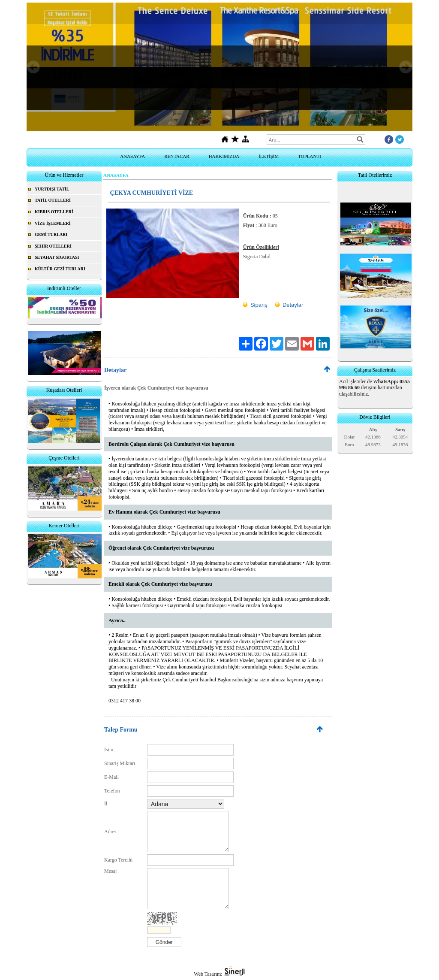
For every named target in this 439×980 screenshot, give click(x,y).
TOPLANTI (310, 156)
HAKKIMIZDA (224, 156)
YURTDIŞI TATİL (52, 189)
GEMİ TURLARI (51, 234)
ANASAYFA (132, 156)
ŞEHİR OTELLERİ (53, 246)
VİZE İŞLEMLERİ (53, 223)
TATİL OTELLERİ (53, 200)
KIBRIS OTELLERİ (54, 212)
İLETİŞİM (269, 156)
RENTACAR (177, 156)
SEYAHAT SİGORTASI (57, 257)
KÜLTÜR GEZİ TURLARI (60, 269)
